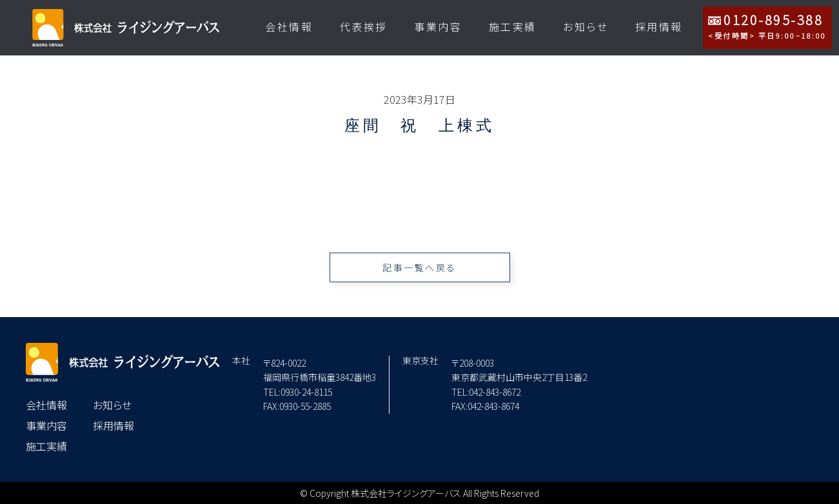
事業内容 (438, 26)
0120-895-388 (767, 26)
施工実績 (513, 26)
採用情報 (659, 26)
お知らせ (586, 26)
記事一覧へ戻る (419, 273)
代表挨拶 (364, 26)
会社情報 (289, 26)
